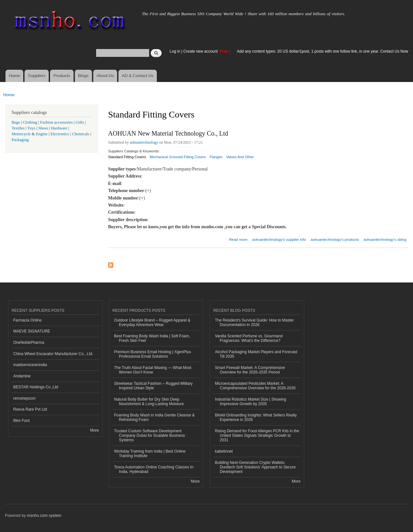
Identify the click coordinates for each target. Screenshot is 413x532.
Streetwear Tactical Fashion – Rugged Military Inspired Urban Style (154, 386)
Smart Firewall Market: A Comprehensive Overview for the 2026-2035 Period (250, 370)
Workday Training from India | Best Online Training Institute (150, 454)
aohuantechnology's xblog (385, 240)
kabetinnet (224, 451)
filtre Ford (21, 421)
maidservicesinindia (30, 365)
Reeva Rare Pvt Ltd (30, 409)
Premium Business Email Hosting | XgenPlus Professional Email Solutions (153, 354)
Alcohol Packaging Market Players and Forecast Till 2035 (256, 354)
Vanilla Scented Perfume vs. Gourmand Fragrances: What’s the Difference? (249, 338)
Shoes (43, 128)
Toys (31, 128)
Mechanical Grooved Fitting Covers (178, 157)
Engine (42, 134)
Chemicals (81, 134)
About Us (105, 76)
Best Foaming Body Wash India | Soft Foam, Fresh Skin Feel (152, 338)
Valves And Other (240, 157)
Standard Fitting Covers (127, 157)
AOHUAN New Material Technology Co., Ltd (168, 133)
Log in (175, 51)
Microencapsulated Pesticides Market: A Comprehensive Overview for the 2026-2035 (255, 386)
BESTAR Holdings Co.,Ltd (36, 387)
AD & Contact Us (138, 76)
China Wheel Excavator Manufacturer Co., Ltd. (53, 354)
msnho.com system (44, 516)
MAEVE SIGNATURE (32, 331)
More (94, 430)
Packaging (20, 140)
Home (14, 76)
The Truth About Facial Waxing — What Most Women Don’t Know (153, 370)
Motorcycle (21, 134)
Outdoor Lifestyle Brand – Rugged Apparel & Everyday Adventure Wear (152, 322)
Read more (238, 239)
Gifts (80, 122)
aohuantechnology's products (335, 240)
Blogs (83, 76)
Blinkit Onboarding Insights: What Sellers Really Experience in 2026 (256, 417)
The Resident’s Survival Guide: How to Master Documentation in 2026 (254, 322)
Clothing (30, 122)
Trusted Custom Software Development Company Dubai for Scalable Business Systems (150, 436)
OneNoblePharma (29, 343)
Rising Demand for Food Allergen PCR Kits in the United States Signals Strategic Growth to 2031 (257, 436)
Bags (16, 122)
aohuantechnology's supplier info (279, 240)
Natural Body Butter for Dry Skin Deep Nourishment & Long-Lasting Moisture (149, 402)
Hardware (59, 128)
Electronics (60, 134)
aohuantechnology (144, 142)
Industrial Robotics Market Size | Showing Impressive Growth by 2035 (251, 402)
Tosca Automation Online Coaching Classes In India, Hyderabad (154, 469)
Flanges (216, 157)
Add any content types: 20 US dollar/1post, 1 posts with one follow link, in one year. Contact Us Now (322, 51)
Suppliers (37, 76)
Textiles (18, 128)
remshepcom (24, 398)
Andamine (22, 376)
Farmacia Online (27, 320)
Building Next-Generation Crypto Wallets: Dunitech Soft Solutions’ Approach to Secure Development (255, 467)
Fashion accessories (56, 122)
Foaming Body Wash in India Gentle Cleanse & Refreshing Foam (155, 417)
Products (62, 76)
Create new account (201, 51)
